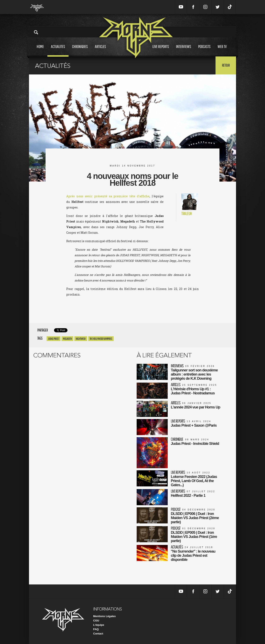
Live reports (161, 50)
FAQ (96, 629)
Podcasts (204, 50)
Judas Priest (54, 339)
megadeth (67, 339)
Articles (100, 50)
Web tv (222, 50)
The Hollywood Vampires (101, 339)
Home (40, 50)
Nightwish (81, 339)
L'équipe (99, 625)
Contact (98, 634)
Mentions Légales (104, 616)
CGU (96, 621)
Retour (226, 65)
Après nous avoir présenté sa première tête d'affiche (108, 196)
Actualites (58, 50)
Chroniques (80, 50)
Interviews (184, 50)
